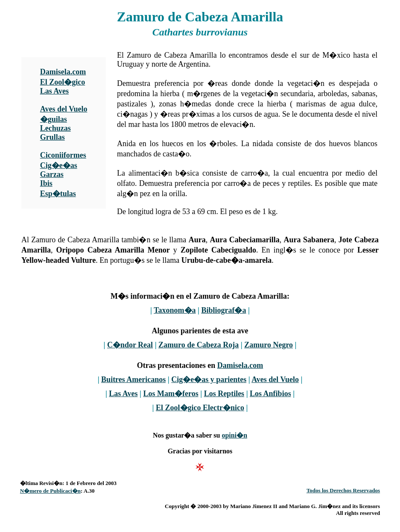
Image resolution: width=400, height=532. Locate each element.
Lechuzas (55, 128)
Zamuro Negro (269, 345)
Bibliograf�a (223, 310)
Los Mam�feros (171, 394)
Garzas (52, 174)
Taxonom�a (175, 310)
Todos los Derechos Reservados (343, 490)
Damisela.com (63, 72)
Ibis (46, 183)
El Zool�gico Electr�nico (200, 408)
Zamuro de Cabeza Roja (199, 345)
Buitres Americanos (133, 379)
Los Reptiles (224, 394)
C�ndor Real (130, 345)
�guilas (54, 119)
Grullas (53, 137)
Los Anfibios (270, 394)
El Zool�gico (63, 82)
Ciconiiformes (63, 155)
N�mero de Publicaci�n (50, 491)
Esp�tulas (58, 194)
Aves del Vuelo (64, 109)
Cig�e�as (59, 165)
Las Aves (54, 91)
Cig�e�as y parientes (209, 379)
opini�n (234, 435)
